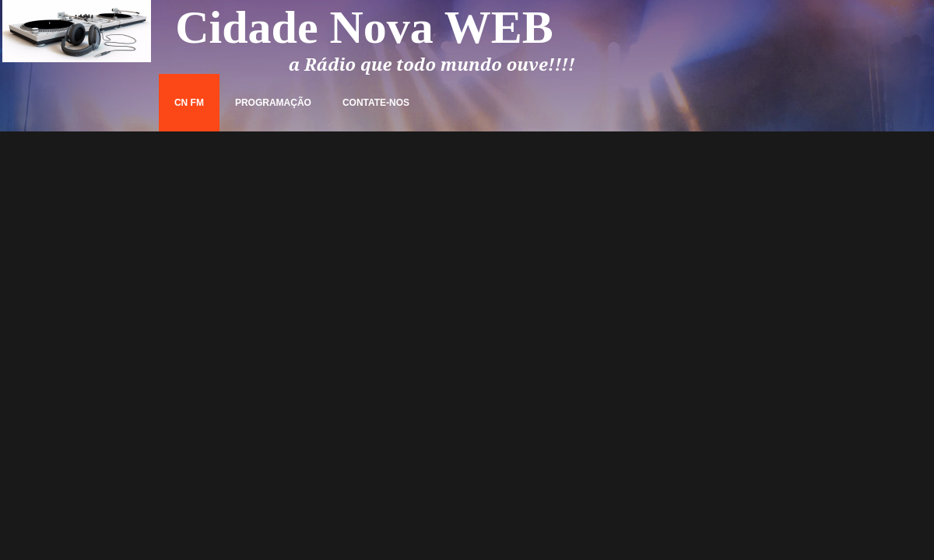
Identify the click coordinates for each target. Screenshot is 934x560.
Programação (273, 103)
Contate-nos (376, 103)
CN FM (189, 103)
